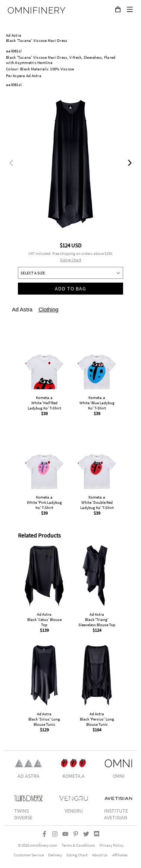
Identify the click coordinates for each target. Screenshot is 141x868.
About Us (100, 855)
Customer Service (29, 855)
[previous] (11, 164)
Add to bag (71, 289)
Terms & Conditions (78, 845)
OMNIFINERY (37, 10)
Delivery (55, 855)
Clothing (48, 310)
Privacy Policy (112, 845)
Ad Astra (22, 310)
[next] (130, 164)
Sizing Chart (71, 260)
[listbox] (70, 164)
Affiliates (120, 855)
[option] (70, 164)
